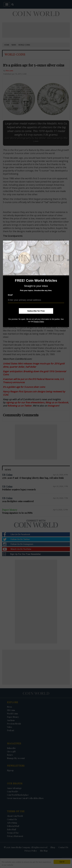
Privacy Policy (39, 322)
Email (10, 295)
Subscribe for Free (36, 311)
